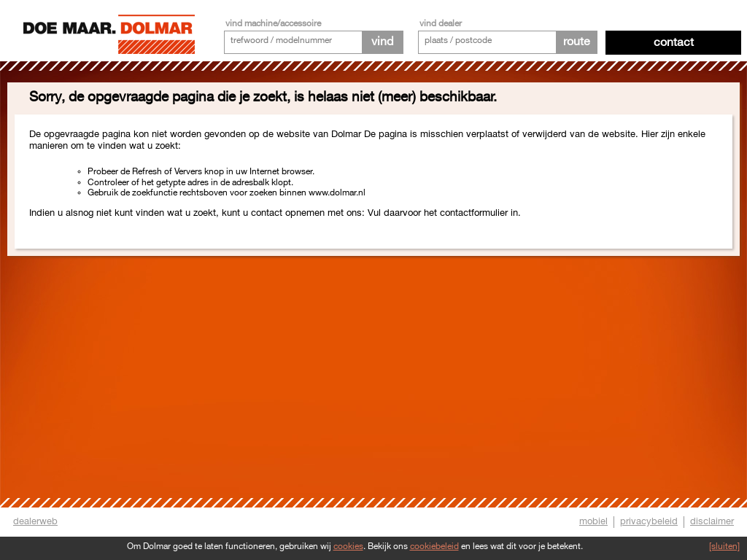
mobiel (593, 521)
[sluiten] (724, 547)
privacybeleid (649, 521)
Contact (674, 43)
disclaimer (712, 521)
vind (382, 42)
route (577, 42)
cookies (348, 547)
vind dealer (441, 24)
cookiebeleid (434, 547)
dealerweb (35, 521)
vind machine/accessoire (273, 24)
